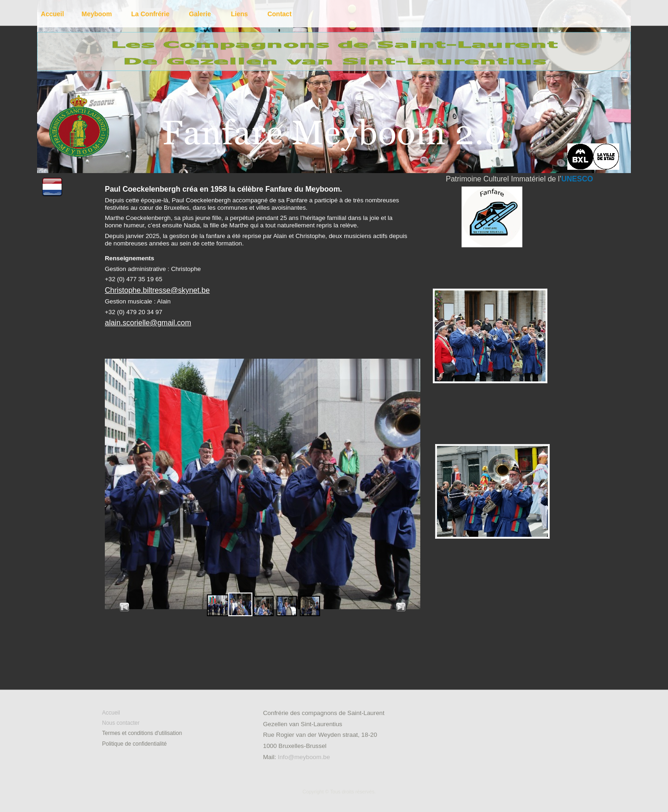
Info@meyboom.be (304, 757)
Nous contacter (121, 723)
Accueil (111, 713)
